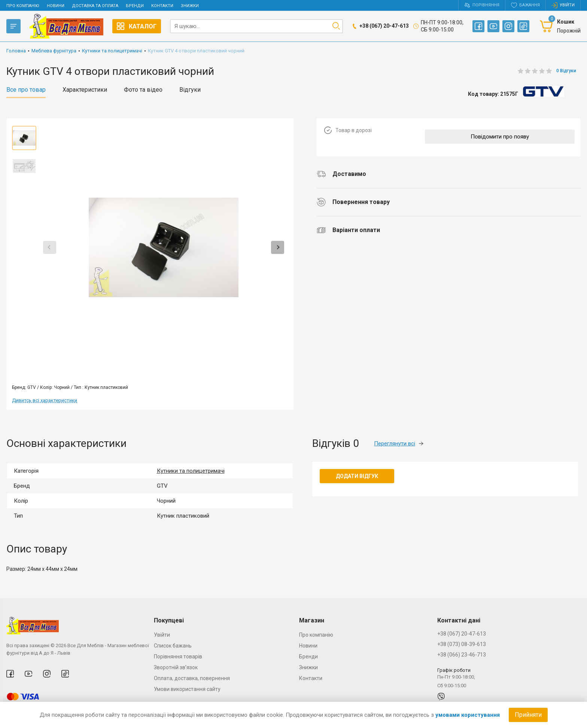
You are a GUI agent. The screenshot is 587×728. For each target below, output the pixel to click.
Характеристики (85, 90)
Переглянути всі (399, 444)
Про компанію (23, 6)
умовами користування (468, 715)
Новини (56, 6)
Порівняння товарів (178, 657)
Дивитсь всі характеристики (45, 400)
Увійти (162, 635)
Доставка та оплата (95, 6)
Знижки (190, 6)
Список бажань (173, 646)
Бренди (135, 6)
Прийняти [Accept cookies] (528, 715)
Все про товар (26, 90)
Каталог (137, 26)
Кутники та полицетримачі (191, 471)
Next (278, 247)
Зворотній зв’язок (176, 667)
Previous (50, 247)
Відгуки (190, 90)
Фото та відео (143, 90)
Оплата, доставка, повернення (192, 678)
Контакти (162, 6)
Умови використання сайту (187, 689)
